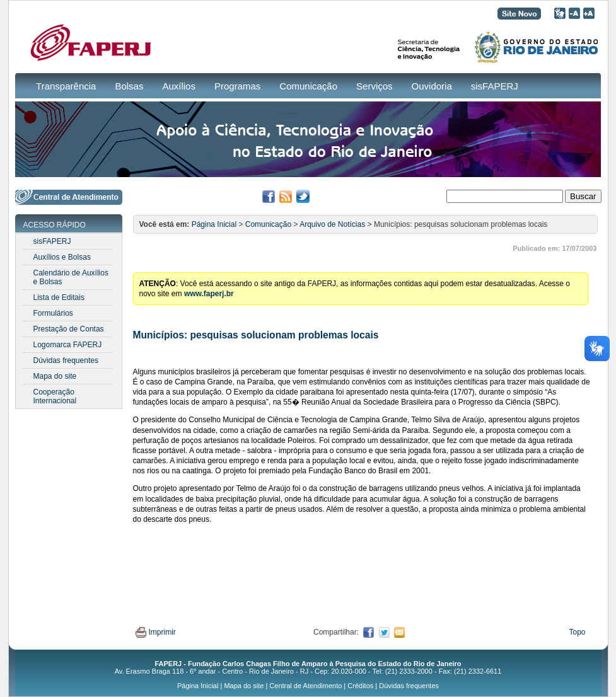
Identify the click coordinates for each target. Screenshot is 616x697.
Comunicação (308, 86)
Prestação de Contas (69, 329)
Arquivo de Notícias (332, 224)
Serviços (375, 86)
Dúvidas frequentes (66, 360)
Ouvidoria (432, 86)
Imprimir (156, 632)
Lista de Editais (59, 297)
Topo (577, 632)
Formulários (53, 313)
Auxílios (179, 86)
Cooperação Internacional (55, 396)
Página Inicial (214, 224)
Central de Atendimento (305, 686)
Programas (237, 86)
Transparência (66, 86)
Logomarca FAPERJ (68, 345)
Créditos (360, 686)
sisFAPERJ (495, 86)
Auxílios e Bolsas (62, 257)
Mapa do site (55, 376)
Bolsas (129, 86)
